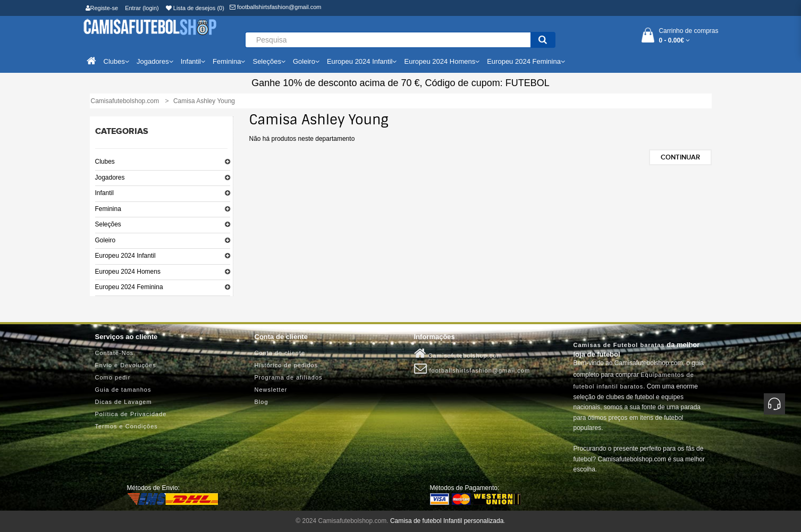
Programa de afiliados (289, 377)
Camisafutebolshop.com (458, 353)
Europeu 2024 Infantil (125, 256)
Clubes (105, 162)
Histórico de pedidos (286, 365)
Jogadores (110, 178)
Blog (262, 402)
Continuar (680, 157)
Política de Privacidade (131, 414)
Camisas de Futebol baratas (619, 345)
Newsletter (271, 390)
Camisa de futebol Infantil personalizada (447, 521)
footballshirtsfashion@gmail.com (276, 7)
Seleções (108, 224)
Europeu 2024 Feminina (129, 287)
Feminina (108, 209)
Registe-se (102, 8)
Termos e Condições (127, 426)
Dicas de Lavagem (124, 402)
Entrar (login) (142, 8)
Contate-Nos (115, 353)
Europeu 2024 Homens (128, 272)
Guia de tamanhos (123, 390)
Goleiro (106, 240)
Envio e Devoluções (126, 365)
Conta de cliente (280, 353)
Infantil (104, 193)
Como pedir (113, 377)
